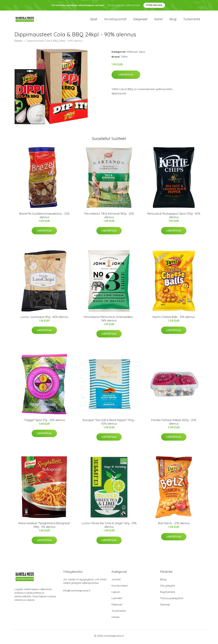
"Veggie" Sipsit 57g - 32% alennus (44, 422)
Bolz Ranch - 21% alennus (174, 526)
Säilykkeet (140, 20)
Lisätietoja (126, 77)
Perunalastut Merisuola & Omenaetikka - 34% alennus (109, 321)
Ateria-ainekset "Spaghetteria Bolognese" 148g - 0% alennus (44, 527)
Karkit (158, 20)
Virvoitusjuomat (115, 20)
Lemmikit (117, 601)
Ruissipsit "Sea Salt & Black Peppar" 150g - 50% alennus (109, 424)
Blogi (173, 20)
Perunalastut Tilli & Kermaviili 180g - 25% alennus (109, 218)
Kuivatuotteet (120, 588)
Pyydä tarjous (154, 5)
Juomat (116, 582)
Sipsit (94, 20)
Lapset (116, 594)
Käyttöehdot (168, 594)
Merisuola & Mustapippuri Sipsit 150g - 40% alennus (174, 218)
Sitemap (165, 607)
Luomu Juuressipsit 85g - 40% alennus (44, 319)
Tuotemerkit (192, 20)
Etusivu (19, 43)
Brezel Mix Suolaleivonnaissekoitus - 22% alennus (44, 218)
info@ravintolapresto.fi (77, 593)
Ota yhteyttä (168, 588)
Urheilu (116, 619)
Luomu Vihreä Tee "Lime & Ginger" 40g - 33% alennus (109, 527)
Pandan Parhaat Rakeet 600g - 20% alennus (174, 424)
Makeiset (132, 54)
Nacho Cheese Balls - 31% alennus (174, 319)
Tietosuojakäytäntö (172, 601)
